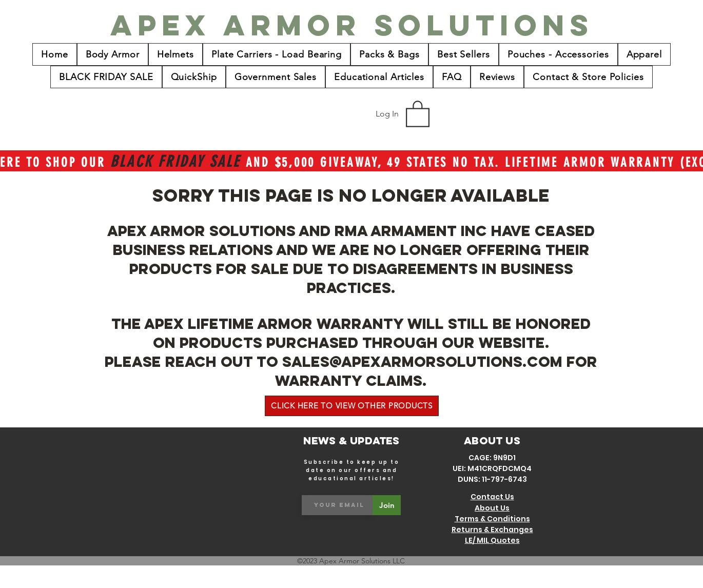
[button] (418, 113)
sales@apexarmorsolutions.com (422, 362)
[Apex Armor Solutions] (352, 25)
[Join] (387, 505)
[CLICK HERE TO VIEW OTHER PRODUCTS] (352, 406)
